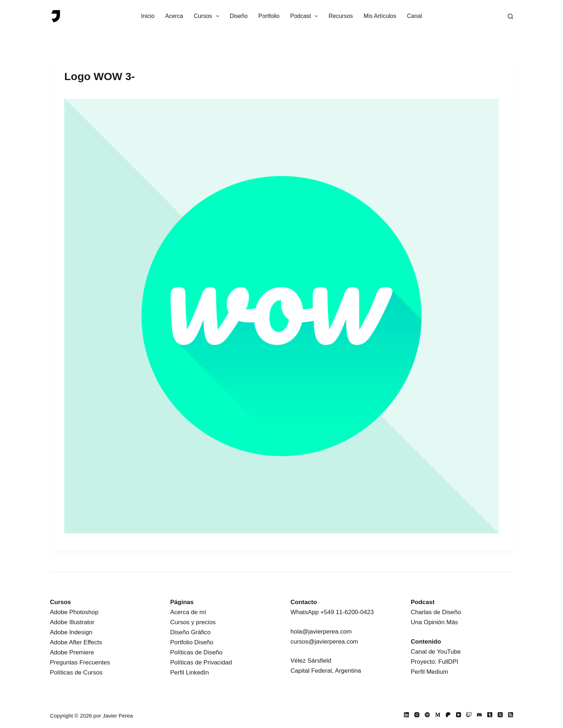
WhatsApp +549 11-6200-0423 (332, 612)
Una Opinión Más (434, 622)
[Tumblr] (490, 715)
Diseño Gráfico (190, 632)
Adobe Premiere (72, 652)
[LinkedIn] (406, 715)
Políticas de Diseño (196, 652)
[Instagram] (417, 715)
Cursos (208, 16)
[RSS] (511, 715)
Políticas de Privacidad (201, 662)
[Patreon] (448, 715)
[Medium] (438, 715)
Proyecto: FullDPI (434, 662)
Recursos (341, 16)
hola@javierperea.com (321, 632)
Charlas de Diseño (436, 612)
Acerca (174, 16)
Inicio (148, 16)
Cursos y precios (193, 622)
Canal (415, 16)
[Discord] (479, 715)
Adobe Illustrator (72, 622)
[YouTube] (459, 715)
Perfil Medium (429, 672)
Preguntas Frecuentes (80, 662)
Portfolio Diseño (192, 642)
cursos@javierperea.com (324, 642)
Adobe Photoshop (74, 612)
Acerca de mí (188, 612)
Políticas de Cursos (76, 673)
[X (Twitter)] (500, 715)
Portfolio (269, 16)
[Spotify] (427, 715)
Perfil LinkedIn (190, 673)
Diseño (239, 16)
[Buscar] (510, 16)
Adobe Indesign (71, 632)
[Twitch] (469, 715)
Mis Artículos (380, 16)
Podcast (305, 16)
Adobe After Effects (76, 642)
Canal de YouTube (436, 652)
